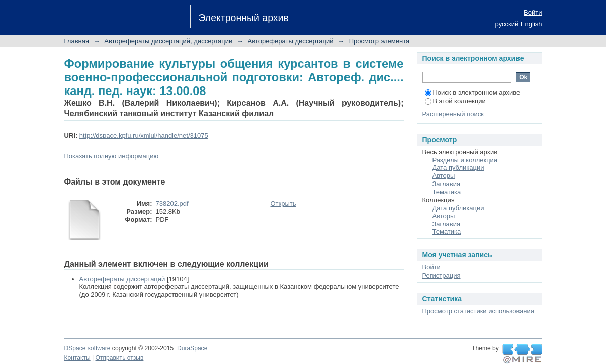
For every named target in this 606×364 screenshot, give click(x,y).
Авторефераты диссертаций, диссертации (168, 41)
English (531, 24)
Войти (533, 12)
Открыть (283, 203)
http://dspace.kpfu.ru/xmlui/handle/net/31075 (144, 135)
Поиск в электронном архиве (473, 92)
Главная (77, 41)
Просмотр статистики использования (478, 311)
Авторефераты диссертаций (291, 41)
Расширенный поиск (453, 114)
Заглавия (447, 184)
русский (507, 24)
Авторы (444, 176)
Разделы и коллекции (465, 160)
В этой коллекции (455, 101)
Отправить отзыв (120, 358)
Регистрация (442, 275)
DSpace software (88, 348)
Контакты (77, 358)
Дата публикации (458, 168)
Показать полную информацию (112, 156)
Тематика (447, 192)
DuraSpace (192, 348)
